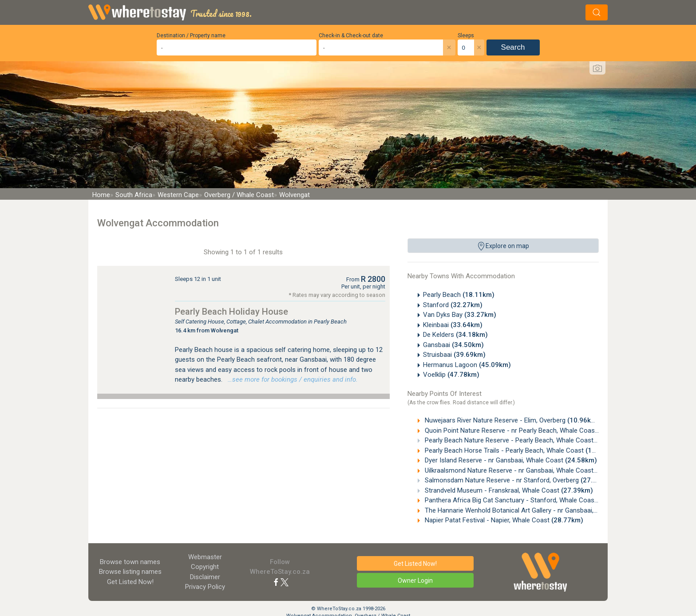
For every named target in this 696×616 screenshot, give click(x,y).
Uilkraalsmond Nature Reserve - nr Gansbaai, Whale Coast (525, 470)
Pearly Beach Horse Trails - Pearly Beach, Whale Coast (520, 450)
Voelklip (451, 375)
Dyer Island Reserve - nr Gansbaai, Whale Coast (510, 460)
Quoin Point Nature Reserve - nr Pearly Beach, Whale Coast (527, 430)
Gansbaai (453, 345)
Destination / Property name (191, 36)
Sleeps (466, 36)
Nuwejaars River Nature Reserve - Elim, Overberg (511, 420)
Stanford (453, 305)
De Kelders (455, 335)
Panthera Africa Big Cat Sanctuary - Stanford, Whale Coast (527, 500)
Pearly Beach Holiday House (231, 312)
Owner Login (415, 580)
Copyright (205, 567)
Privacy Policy (205, 587)
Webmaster (205, 557)
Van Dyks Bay (460, 315)
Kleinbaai (453, 325)
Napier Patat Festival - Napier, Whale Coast (503, 520)
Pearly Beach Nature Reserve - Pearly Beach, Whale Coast (525, 440)
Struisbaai (454, 355)
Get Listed (130, 582)
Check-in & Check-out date (351, 36)
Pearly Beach (459, 295)
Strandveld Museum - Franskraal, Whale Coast (508, 490)
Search (513, 47)
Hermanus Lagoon (467, 365)
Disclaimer (205, 577)
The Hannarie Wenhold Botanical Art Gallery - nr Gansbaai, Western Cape (547, 510)
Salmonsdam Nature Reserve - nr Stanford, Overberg (518, 480)
